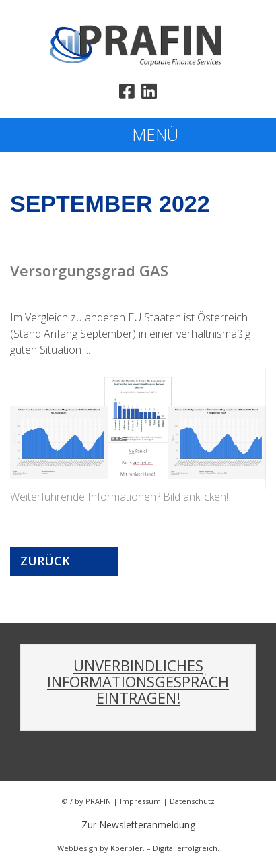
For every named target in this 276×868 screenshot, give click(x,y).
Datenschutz (192, 801)
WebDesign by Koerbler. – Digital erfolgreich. (138, 848)
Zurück (45, 561)
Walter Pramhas (138, 752)
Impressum (140, 801)
